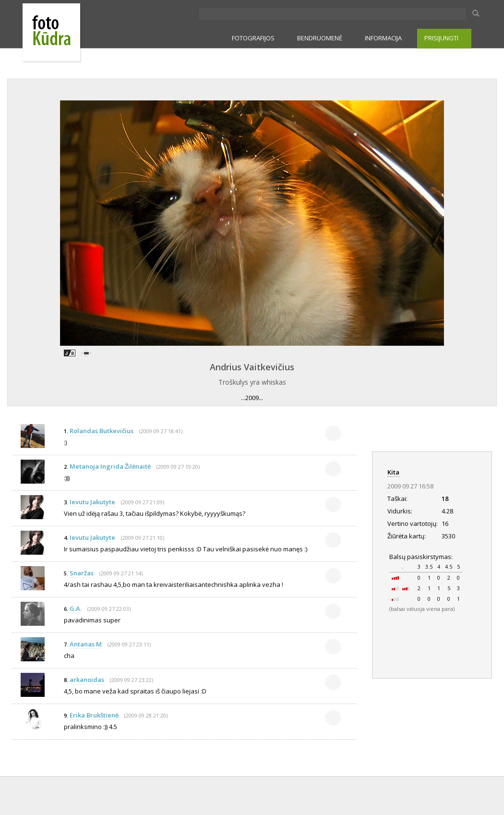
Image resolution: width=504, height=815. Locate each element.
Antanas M (86, 644)
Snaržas (82, 573)
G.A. (76, 608)
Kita (393, 472)
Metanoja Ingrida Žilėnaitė (110, 466)
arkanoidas (88, 680)
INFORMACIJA (383, 38)
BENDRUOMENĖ (320, 38)
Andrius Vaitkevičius (252, 367)
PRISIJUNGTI (441, 38)
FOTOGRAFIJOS (253, 38)
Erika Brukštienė (94, 715)
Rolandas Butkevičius (102, 431)
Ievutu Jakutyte (92, 502)
